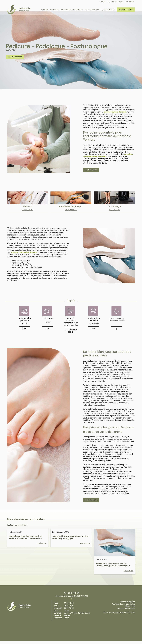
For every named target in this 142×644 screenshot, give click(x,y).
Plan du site (130, 610)
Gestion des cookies (126, 612)
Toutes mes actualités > (17, 528)
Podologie (45, 10)
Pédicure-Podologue (115, 2)
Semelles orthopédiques (71, 210)
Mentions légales (128, 605)
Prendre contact (126, 10)
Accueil (102, 2)
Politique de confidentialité (123, 607)
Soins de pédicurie (92, 10)
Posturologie (55, 10)
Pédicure (28, 210)
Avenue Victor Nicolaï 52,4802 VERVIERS (72, 599)
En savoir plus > (91, 173)
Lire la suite (42, 547)
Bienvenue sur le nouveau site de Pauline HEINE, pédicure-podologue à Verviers (113, 569)
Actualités (130, 2)
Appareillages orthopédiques (71, 10)
